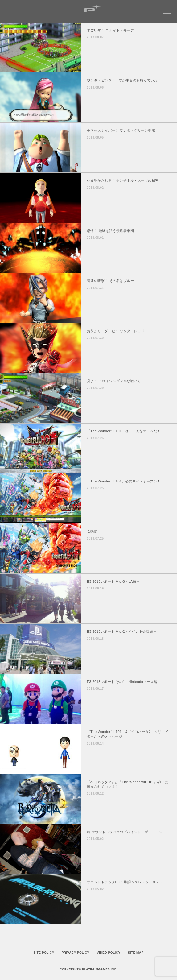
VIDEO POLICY (109, 953)
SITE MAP (136, 953)
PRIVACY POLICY (76, 953)
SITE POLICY (44, 953)
